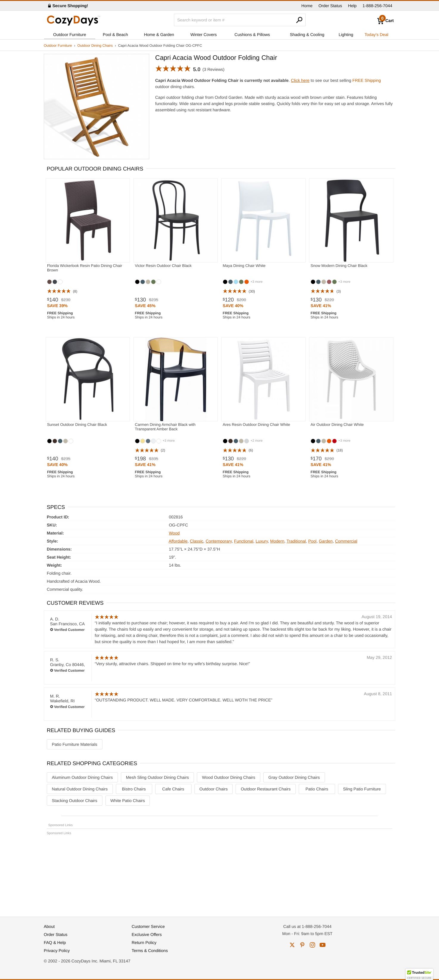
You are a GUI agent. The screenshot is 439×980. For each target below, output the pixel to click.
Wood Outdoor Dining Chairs (229, 777)
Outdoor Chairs (214, 789)
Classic (196, 541)
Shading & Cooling (307, 35)
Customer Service (148, 926)
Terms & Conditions (150, 951)
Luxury (262, 541)
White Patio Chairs (128, 801)
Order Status (330, 6)
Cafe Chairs (173, 789)
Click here (300, 80)
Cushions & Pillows (252, 35)
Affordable (178, 541)
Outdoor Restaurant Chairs (266, 789)
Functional (244, 541)
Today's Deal (376, 35)
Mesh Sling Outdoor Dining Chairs (158, 777)
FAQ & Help (55, 943)
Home (307, 6)
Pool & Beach (115, 35)
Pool (312, 541)
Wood (174, 533)
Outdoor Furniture (70, 35)
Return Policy (144, 943)
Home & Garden (159, 35)
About (49, 926)
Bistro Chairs (134, 789)
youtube (323, 945)
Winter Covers (204, 35)
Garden (326, 541)
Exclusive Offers (147, 934)
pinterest (302, 945)
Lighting (346, 35)
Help (352, 6)
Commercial (346, 541)
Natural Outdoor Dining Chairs (80, 789)
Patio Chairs (317, 789)
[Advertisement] (219, 873)
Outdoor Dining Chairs (95, 46)
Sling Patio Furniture (362, 789)
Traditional (296, 541)
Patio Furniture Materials (75, 744)
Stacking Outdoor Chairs (75, 801)
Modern (277, 541)
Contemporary (219, 541)
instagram (312, 945)
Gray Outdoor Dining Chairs (294, 777)
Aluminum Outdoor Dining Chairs (82, 777)
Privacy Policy (57, 951)
